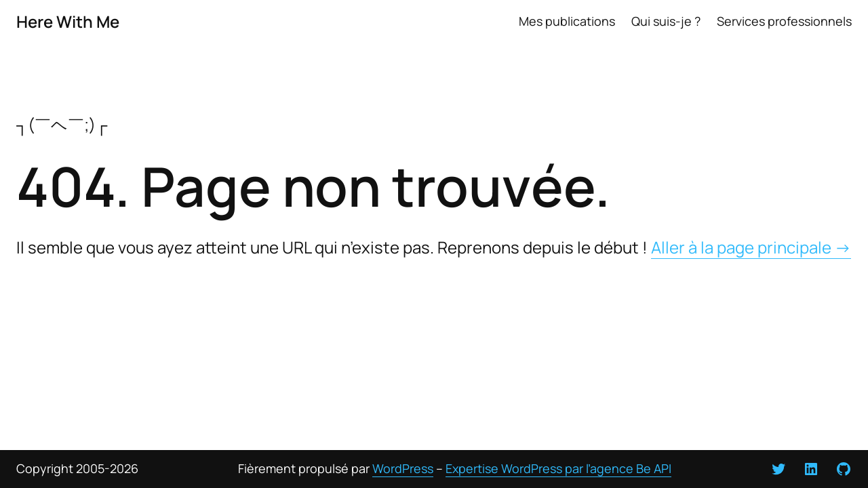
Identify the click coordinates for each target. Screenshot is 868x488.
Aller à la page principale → (751, 247)
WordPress (403, 468)
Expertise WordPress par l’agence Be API (558, 468)
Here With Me (68, 21)
